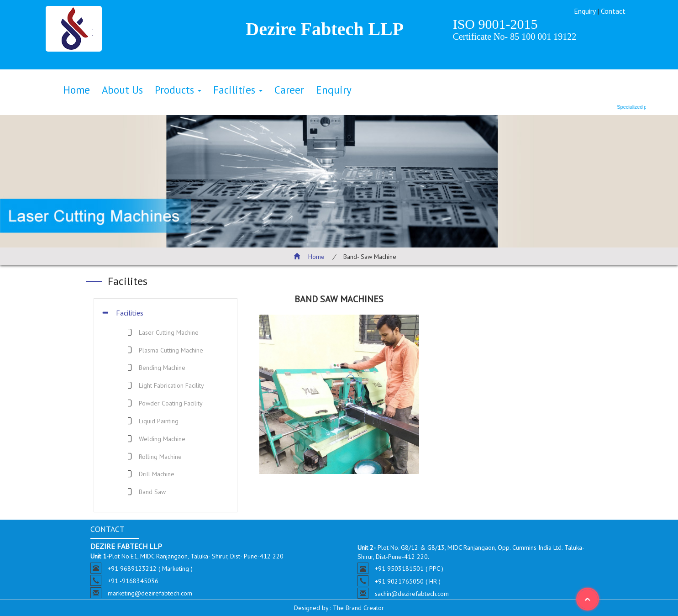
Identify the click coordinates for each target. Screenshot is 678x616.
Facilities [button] (238, 90)
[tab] (166, 313)
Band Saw (152, 492)
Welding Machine (162, 439)
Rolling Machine (160, 457)
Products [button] (178, 90)
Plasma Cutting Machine (171, 350)
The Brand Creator (357, 608)
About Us (122, 90)
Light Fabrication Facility (171, 385)
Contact (613, 11)
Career (289, 90)
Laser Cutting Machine (169, 332)
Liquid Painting (159, 421)
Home (76, 90)
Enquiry (585, 11)
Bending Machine (162, 368)
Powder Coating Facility (171, 403)
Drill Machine (157, 474)
